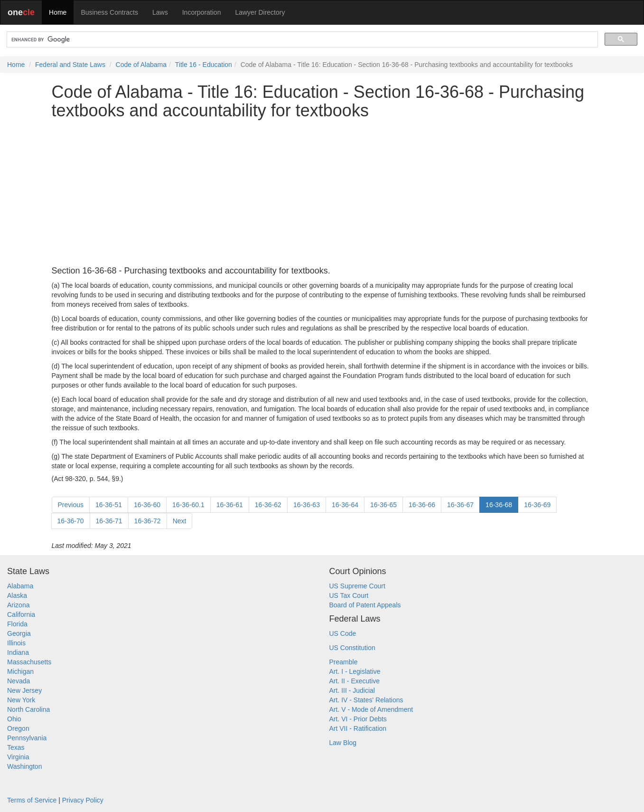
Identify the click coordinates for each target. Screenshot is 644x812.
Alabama (20, 586)
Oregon (18, 728)
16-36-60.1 (188, 505)
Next (180, 521)
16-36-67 (460, 505)
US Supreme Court (357, 586)
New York (21, 700)
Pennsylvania (27, 738)
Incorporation (202, 12)
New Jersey (24, 690)
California (21, 614)
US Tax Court (349, 595)
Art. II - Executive (355, 681)
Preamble (344, 662)
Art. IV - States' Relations (366, 700)
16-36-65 (383, 505)
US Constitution (352, 648)
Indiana (18, 652)
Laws (160, 12)
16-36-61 (230, 505)
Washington (24, 766)
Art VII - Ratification (358, 728)
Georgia (19, 633)
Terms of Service (32, 800)
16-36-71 (109, 521)
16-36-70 (71, 521)
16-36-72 (148, 521)
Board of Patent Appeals (365, 605)
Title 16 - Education (204, 65)
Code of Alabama (141, 65)
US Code (343, 633)
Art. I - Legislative (355, 671)
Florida (17, 624)
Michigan (20, 671)
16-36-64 (345, 505)
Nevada (19, 681)
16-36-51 (109, 505)
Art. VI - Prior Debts (358, 719)
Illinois (16, 643)
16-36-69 (537, 505)
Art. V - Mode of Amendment (371, 709)
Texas (16, 747)
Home (58, 12)
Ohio (14, 719)
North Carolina (28, 709)
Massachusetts (29, 662)
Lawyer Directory (260, 12)
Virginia (18, 757)
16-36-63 (307, 505)
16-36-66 (422, 505)
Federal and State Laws (70, 65)
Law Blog (343, 743)
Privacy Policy (83, 800)
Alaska (17, 595)
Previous (71, 505)
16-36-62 (268, 505)
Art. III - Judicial (352, 690)
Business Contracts (109, 12)
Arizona (18, 605)
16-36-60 (147, 505)
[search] (301, 40)
